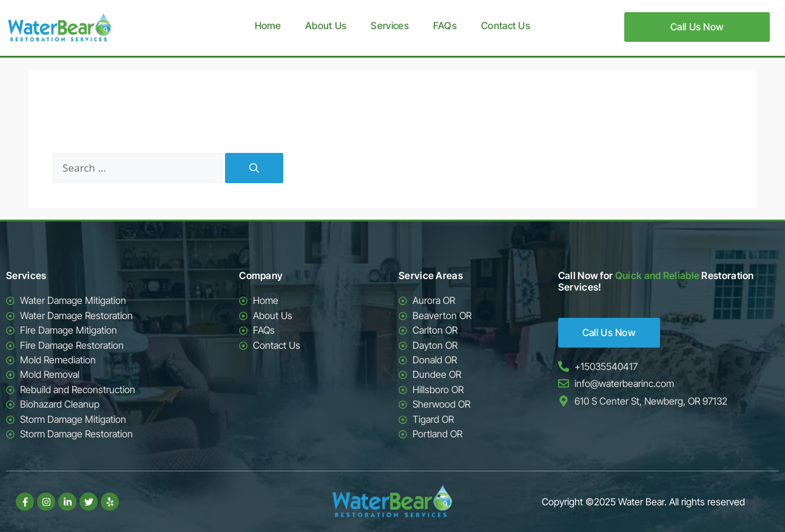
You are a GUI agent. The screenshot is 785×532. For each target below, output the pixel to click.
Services (389, 25)
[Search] (254, 168)
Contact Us (506, 25)
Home (268, 25)
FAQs (445, 25)
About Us (326, 25)
